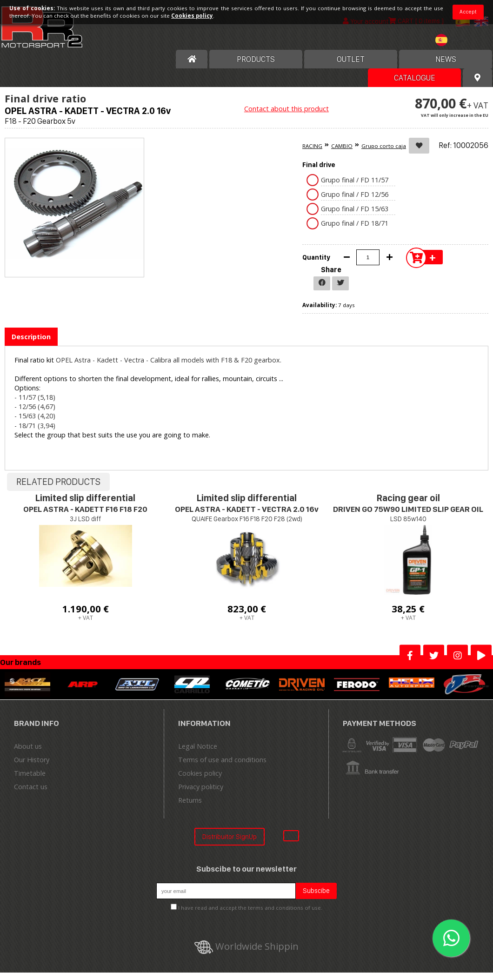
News (446, 59)
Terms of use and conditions (222, 760)
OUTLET (351, 59)
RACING (312, 146)
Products (256, 59)
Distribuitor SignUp (230, 836)
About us (28, 746)
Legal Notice (198, 746)
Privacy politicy (201, 787)
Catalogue (415, 78)
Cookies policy (200, 773)
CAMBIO (342, 146)
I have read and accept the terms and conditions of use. (250, 908)
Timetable (30, 773)
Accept (468, 12)
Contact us (31, 787)
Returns (190, 800)
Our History (32, 760)
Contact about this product (286, 109)
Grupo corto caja (384, 146)
